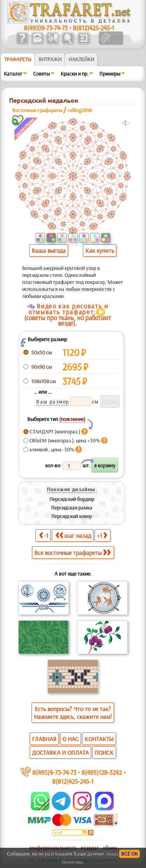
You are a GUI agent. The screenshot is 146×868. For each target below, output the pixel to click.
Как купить (100, 250)
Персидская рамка (72, 507)
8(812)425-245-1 (93, 27)
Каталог (13, 74)
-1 (44, 535)
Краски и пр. (75, 74)
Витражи (50, 59)
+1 (102, 535)
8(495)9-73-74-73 (46, 27)
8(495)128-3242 (102, 772)
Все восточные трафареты (72, 553)
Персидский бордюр (72, 499)
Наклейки (81, 59)
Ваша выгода (49, 250)
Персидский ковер (72, 516)
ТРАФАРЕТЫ (18, 59)
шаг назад (73, 535)
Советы (41, 74)
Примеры (110, 74)
